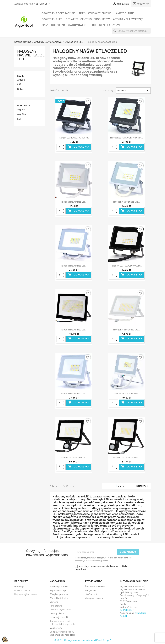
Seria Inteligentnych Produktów (88, 19)
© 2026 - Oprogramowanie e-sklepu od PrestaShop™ (83, 640)
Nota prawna (56, 606)
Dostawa (54, 602)
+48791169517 (42, 4)
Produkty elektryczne (106, 25)
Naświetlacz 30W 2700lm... (126, 458)
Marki (21, 76)
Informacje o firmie (59, 587)
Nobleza (22, 89)
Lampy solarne (125, 13)
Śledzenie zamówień (95, 587)
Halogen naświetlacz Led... (74, 202)
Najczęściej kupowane (26, 594)
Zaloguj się (90, 590)
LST (19, 85)
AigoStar (22, 114)
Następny (143, 486)
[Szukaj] (131, 31)
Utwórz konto (92, 594)
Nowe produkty (22, 590)
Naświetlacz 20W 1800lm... (127, 394)
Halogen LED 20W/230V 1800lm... (127, 138)
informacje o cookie (59, 617)
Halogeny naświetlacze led (31, 55)
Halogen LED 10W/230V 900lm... (74, 138)
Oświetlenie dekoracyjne (58, 13)
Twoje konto (93, 581)
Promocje (19, 587)
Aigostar (22, 80)
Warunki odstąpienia (60, 598)
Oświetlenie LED (52, 19)
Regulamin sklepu (58, 590)
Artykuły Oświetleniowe (95, 13)
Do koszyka (79, 147)
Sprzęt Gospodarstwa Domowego (64, 25)
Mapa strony (56, 628)
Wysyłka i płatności (59, 594)
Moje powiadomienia (95, 598)
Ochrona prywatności (60, 610)
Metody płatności (58, 613)
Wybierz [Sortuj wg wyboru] (133, 91)
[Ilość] (59, 147)
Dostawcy (24, 106)
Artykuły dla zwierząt (128, 19)
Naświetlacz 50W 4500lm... (74, 458)
